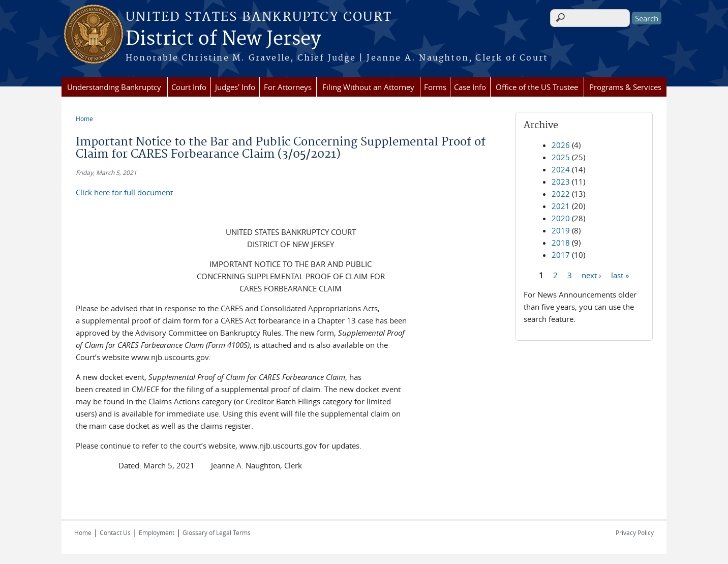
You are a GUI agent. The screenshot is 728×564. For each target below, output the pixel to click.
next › (591, 275)
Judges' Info (235, 87)
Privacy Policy (635, 532)
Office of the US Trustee (537, 87)
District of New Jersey (223, 39)
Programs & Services (625, 87)
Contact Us (115, 532)
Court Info (189, 87)
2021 (561, 206)
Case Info (470, 87)
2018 (561, 243)
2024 (561, 169)
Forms (435, 87)
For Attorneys (288, 87)
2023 (561, 182)
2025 (561, 157)
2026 (561, 145)
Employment (157, 532)
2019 (561, 230)
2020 (561, 218)
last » (620, 275)
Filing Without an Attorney (368, 87)
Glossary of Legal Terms (217, 532)
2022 (561, 194)
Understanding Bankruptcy (114, 87)
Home (84, 118)
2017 (561, 255)
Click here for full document (124, 192)
